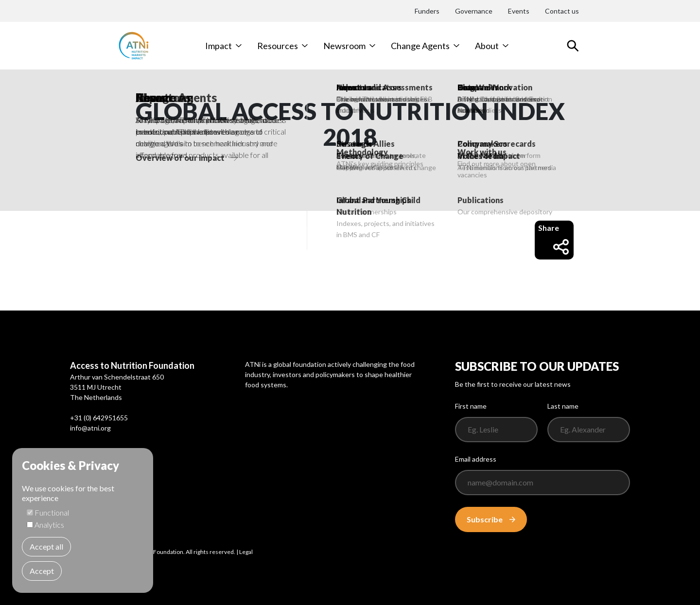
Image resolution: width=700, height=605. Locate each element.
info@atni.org (90, 428)
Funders (427, 11)
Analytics (49, 525)
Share (553, 239)
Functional (52, 512)
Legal (246, 552)
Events (519, 11)
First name (471, 406)
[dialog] (83, 520)
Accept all (46, 546)
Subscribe (491, 519)
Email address (476, 459)
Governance (474, 11)
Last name (563, 406)
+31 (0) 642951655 (99, 418)
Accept (42, 571)
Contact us (562, 11)
